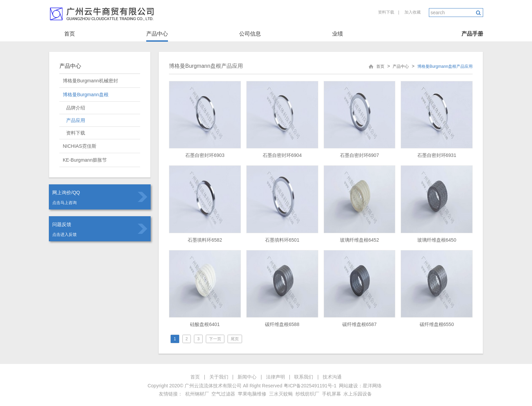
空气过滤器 (223, 394)
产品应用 (76, 120)
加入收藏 (413, 12)
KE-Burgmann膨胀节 (85, 160)
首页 (70, 34)
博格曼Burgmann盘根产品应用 (206, 66)
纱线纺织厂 (307, 394)
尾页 (235, 339)
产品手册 (472, 34)
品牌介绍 (76, 108)
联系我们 (304, 377)
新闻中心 (247, 377)
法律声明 (275, 377)
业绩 (338, 34)
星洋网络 (372, 386)
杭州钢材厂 (197, 394)
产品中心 (157, 34)
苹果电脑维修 (252, 394)
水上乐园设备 (358, 394)
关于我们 (219, 377)
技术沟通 (332, 377)
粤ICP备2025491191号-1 (310, 386)
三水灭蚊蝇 (281, 394)
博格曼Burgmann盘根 (86, 95)
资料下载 (386, 12)
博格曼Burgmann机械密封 (90, 81)
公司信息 (250, 34)
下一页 (215, 339)
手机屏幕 (331, 394)
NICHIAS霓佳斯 (80, 146)
